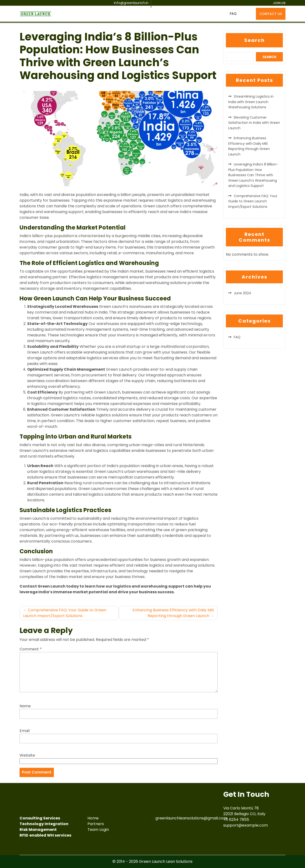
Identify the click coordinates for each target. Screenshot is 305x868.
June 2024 (242, 293)
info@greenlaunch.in (131, 3)
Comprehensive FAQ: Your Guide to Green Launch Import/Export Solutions (65, 613)
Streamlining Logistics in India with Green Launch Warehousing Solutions (251, 102)
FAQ (233, 14)
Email (25, 731)
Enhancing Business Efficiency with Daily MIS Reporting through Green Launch (173, 613)
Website (27, 755)
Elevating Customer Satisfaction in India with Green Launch (254, 123)
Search (254, 40)
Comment (31, 649)
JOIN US (279, 3)
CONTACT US (271, 14)
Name (25, 706)
